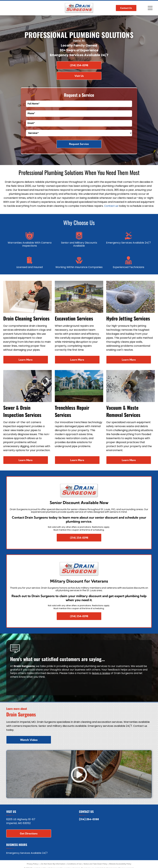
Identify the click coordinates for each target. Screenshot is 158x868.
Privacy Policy (32, 864)
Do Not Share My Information (53, 864)
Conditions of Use (74, 864)
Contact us (111, 206)
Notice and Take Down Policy (96, 864)
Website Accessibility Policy (120, 864)
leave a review (101, 673)
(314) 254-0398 (89, 819)
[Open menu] (150, 8)
